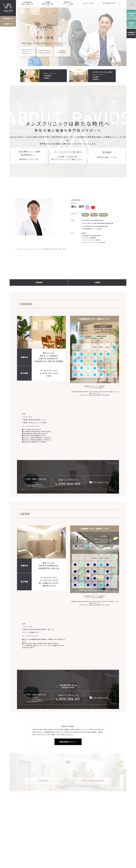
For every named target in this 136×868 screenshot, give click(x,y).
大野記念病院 (43, 781)
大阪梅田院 (39, 282)
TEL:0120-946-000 (30, 426)
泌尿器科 (85, 215)
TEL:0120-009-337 (30, 636)
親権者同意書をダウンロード (68, 742)
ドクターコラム (88, 4)
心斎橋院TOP (8, 24)
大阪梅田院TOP (8, 19)
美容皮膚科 (103, 215)
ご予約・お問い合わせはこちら (35, 482)
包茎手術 (94, 215)
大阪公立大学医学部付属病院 (93, 781)
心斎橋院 (97, 282)
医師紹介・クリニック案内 (68, 4)
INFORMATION (109, 4)
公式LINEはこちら (101, 482)
